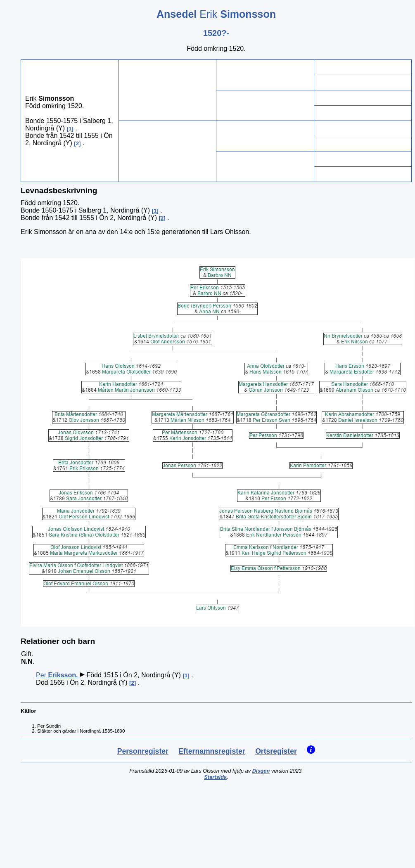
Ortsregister (276, 751)
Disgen (261, 771)
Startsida (215, 777)
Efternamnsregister (212, 751)
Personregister (143, 751)
